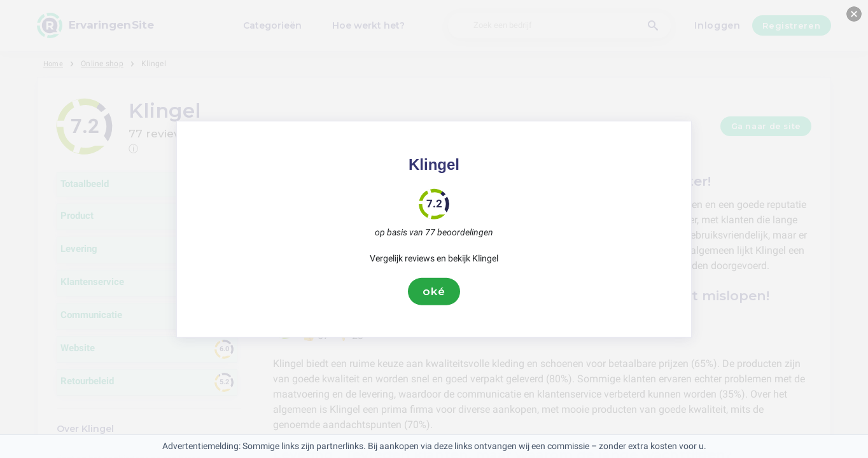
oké (434, 291)
